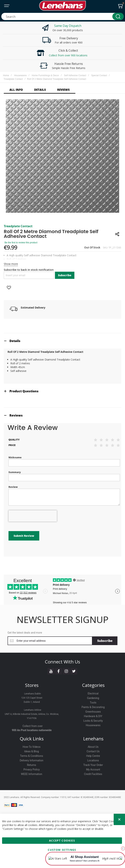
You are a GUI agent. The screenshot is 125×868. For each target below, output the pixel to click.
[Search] (118, 16)
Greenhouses (93, 712)
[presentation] (33, 516)
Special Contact (99, 75)
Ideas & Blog (32, 751)
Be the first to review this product (21, 243)
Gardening (93, 698)
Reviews (16, 415)
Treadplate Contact (13, 79)
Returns (32, 765)
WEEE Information (32, 774)
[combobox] (62, 16)
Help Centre (93, 756)
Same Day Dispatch (68, 26)
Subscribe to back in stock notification (29, 270)
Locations (93, 760)
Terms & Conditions (32, 756)
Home (6, 75)
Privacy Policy (32, 769)
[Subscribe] (105, 641)
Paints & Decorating (93, 707)
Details (15, 341)
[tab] (62, 341)
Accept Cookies (62, 840)
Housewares (20, 75)
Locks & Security (93, 721)
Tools (93, 703)
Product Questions (24, 391)
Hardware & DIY (93, 716)
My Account (93, 769)
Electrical (93, 693)
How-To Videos (32, 747)
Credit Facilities (93, 774)
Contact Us (93, 751)
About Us (93, 747)
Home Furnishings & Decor (45, 75)
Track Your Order (93, 765)
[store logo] (62, 6)
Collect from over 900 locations (68, 55)
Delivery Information (31, 760)
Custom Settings (62, 850)
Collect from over (33, 726)
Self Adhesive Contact (75, 75)
